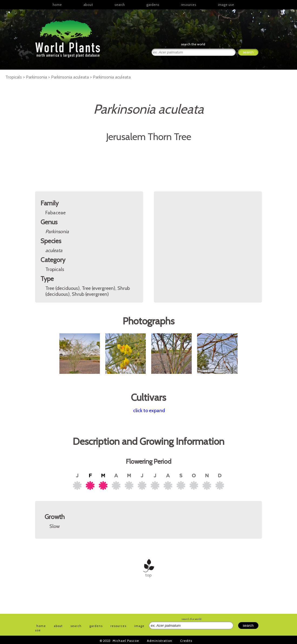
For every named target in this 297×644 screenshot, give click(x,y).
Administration (160, 641)
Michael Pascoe (126, 641)
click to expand (149, 411)
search (120, 5)
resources (118, 626)
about (88, 5)
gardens (153, 5)
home (57, 5)
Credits (186, 641)
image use (226, 5)
